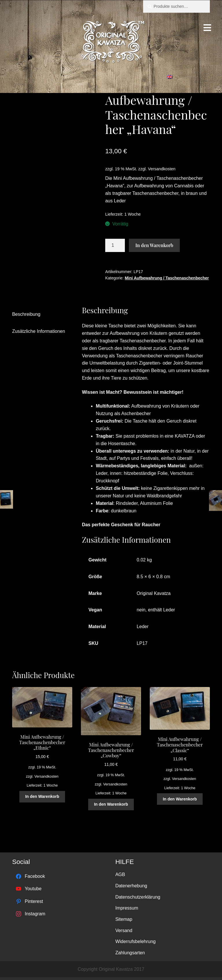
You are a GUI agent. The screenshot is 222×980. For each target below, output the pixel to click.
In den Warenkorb (154, 245)
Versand (124, 930)
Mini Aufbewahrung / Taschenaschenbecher (167, 278)
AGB (120, 874)
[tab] (41, 314)
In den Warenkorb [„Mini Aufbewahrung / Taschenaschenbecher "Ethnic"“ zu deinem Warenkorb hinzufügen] (42, 796)
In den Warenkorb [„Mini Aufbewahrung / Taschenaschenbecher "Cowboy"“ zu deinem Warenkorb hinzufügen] (111, 804)
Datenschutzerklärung (138, 897)
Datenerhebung (131, 886)
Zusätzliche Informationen (39, 331)
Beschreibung (26, 314)
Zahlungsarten (130, 953)
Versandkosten (162, 169)
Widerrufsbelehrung (136, 941)
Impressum (127, 908)
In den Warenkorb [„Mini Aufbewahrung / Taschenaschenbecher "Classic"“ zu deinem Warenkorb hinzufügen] (180, 799)
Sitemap (124, 919)
